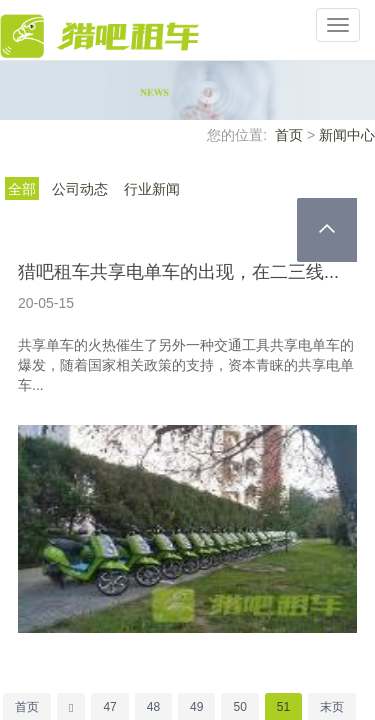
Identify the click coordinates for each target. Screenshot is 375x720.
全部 (22, 189)
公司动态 (80, 189)
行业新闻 (152, 189)
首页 (289, 135)
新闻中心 (347, 135)
